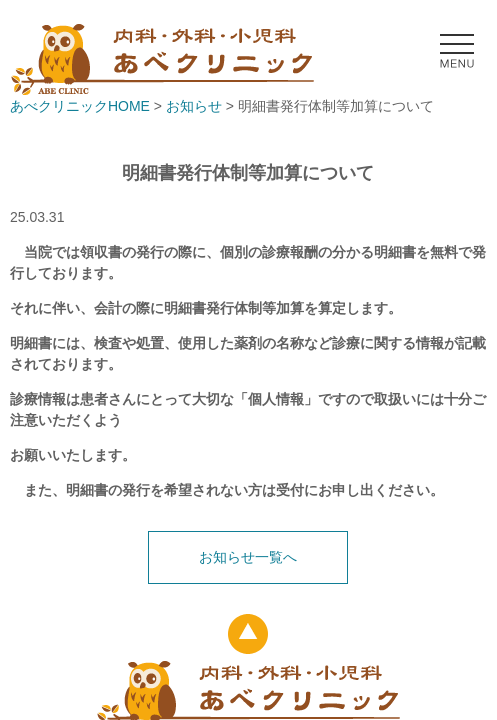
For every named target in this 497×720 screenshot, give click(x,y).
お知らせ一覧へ (248, 557)
